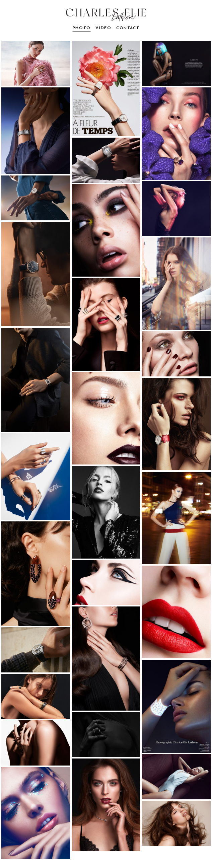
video (103, 28)
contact (128, 28)
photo (82, 28)
